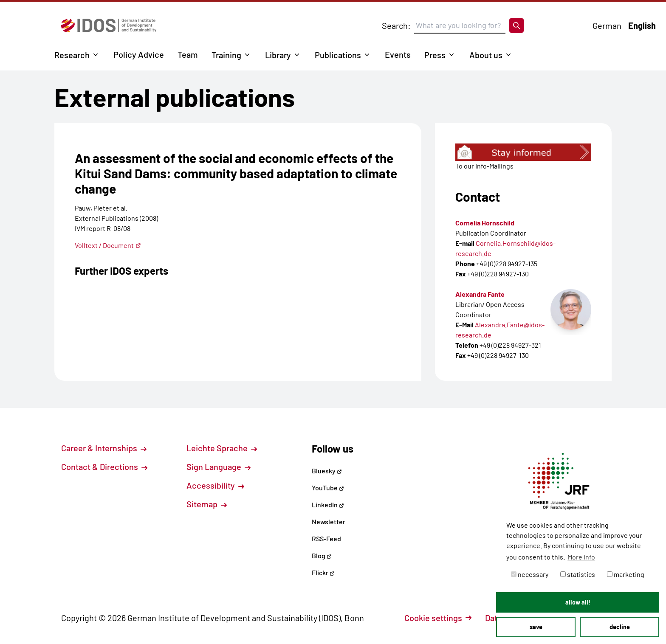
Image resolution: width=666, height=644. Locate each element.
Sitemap (207, 504)
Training (226, 55)
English (642, 25)
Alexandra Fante (480, 294)
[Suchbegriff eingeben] (460, 25)
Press (435, 55)
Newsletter (329, 522)
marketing (626, 574)
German (607, 25)
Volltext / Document (108, 245)
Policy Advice (139, 54)
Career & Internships (104, 448)
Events (398, 54)
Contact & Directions (104, 467)
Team (188, 54)
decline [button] (620, 627)
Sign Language (219, 467)
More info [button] (581, 557)
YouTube (328, 488)
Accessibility (215, 485)
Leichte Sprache (222, 448)
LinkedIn (328, 505)
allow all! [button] (578, 602)
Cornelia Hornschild (485, 223)
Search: (396, 25)
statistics (578, 574)
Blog (322, 555)
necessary (530, 574)
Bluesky (327, 471)
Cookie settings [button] (438, 618)
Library (278, 55)
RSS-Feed (326, 539)
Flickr (323, 572)
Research (72, 55)
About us (486, 55)
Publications (338, 55)
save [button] (536, 627)
